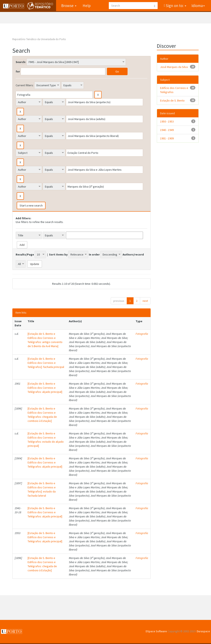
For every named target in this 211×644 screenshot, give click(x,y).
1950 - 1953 (167, 121)
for (18, 71)
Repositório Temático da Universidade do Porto (39, 39)
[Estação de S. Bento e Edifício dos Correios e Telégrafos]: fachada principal (46, 363)
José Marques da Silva (174, 67)
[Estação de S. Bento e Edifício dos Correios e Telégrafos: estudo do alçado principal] (46, 440)
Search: (21, 62)
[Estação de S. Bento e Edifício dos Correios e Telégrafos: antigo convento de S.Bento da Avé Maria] (45, 340)
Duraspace (203, 631)
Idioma (198, 6)
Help (86, 6)
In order (94, 254)
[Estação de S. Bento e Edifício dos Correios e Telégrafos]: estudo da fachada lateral (42, 489)
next (145, 301)
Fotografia (142, 334)
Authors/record (133, 254)
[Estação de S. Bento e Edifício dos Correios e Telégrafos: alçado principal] (45, 388)
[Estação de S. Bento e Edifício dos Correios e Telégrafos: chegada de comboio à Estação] (42, 415)
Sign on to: (176, 6)
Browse (69, 6)
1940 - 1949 (167, 130)
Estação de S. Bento (172, 100)
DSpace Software (156, 631)
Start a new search (31, 205)
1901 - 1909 (167, 138)
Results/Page (25, 254)
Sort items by (58, 254)
